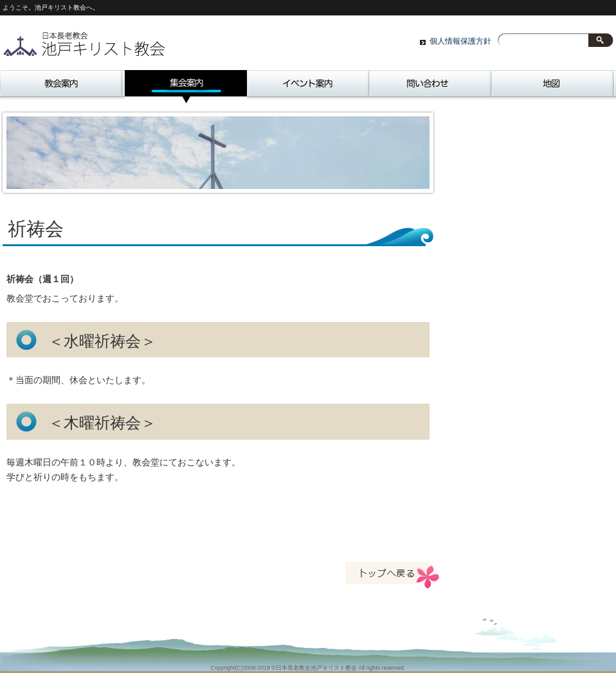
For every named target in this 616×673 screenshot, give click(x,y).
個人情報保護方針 (460, 41)
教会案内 (61, 87)
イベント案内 (308, 87)
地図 (552, 87)
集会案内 (186, 87)
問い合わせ (430, 87)
